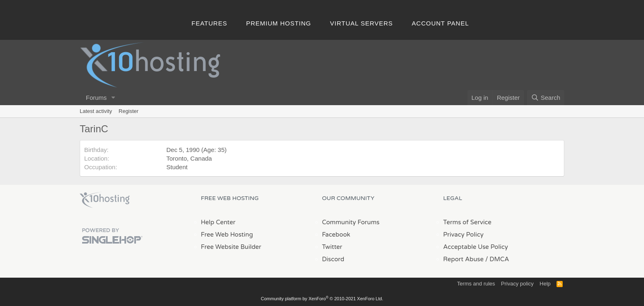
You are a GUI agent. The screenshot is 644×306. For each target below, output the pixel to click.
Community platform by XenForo (322, 299)
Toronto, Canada (189, 158)
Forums (96, 98)
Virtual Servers (362, 23)
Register (129, 111)
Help (545, 284)
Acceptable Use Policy (476, 247)
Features (209, 23)
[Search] (546, 98)
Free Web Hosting (227, 235)
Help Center (218, 222)
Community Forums (351, 222)
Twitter (332, 247)
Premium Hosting (278, 23)
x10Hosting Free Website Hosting (105, 200)
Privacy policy (517, 284)
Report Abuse (463, 259)
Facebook (336, 235)
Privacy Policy (463, 235)
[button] (113, 98)
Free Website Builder (231, 247)
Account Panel (440, 23)
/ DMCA (497, 259)
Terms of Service (467, 222)
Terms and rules (476, 284)
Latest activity (96, 111)
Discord (333, 259)
